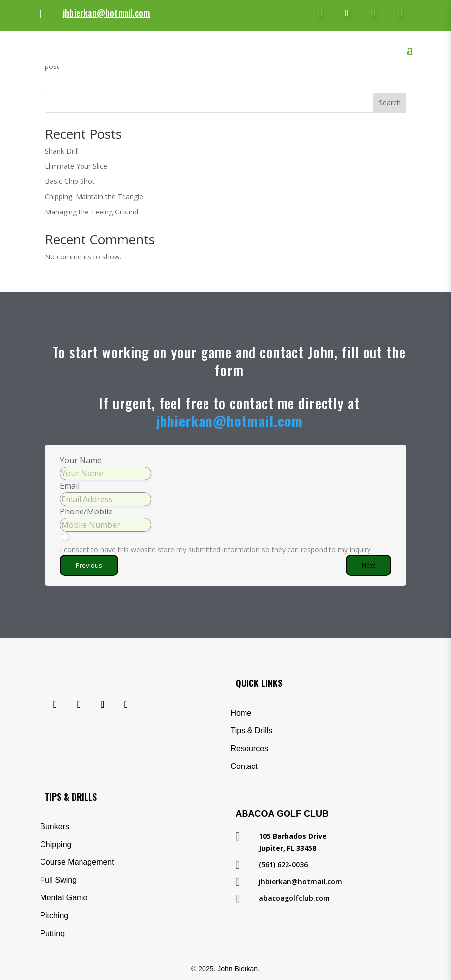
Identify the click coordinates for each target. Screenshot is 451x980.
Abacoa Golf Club (282, 814)
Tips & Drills (252, 731)
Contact (244, 766)
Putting (52, 933)
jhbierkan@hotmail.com (106, 13)
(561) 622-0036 (283, 865)
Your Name (81, 460)
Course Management (77, 862)
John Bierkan (238, 969)
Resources (249, 748)
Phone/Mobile (86, 511)
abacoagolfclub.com (294, 898)
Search (390, 103)
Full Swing (58, 880)
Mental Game (64, 898)
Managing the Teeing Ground (92, 212)
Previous (89, 565)
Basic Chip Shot (70, 181)
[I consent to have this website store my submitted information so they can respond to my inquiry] (225, 544)
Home (241, 713)
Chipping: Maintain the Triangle (94, 196)
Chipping (56, 844)
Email (70, 486)
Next (369, 565)
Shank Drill (62, 151)
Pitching (54, 916)
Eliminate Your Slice (76, 166)
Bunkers (55, 827)
